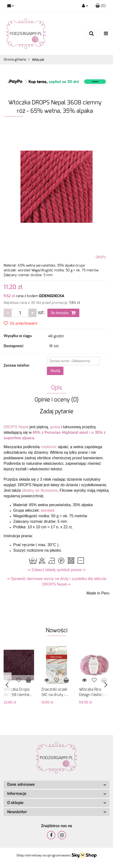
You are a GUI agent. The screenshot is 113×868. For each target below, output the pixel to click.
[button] (101, 6)
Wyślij (55, 371)
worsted (48, 510)
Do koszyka (63, 313)
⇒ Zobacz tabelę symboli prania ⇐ (57, 570)
